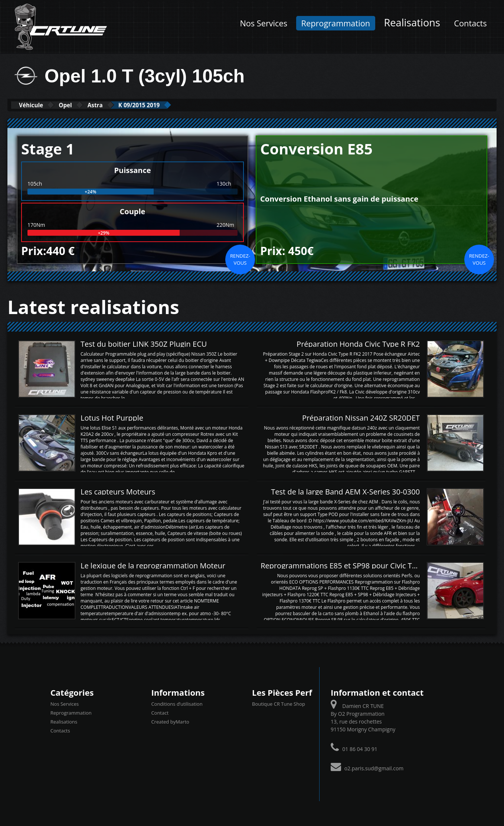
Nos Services (264, 23)
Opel (79, 105)
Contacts (470, 23)
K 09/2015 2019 (171, 105)
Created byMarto (170, 721)
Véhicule (36, 105)
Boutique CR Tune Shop (279, 703)
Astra (117, 105)
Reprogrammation (336, 23)
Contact (160, 712)
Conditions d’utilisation (177, 703)
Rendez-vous (240, 259)
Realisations (412, 22)
